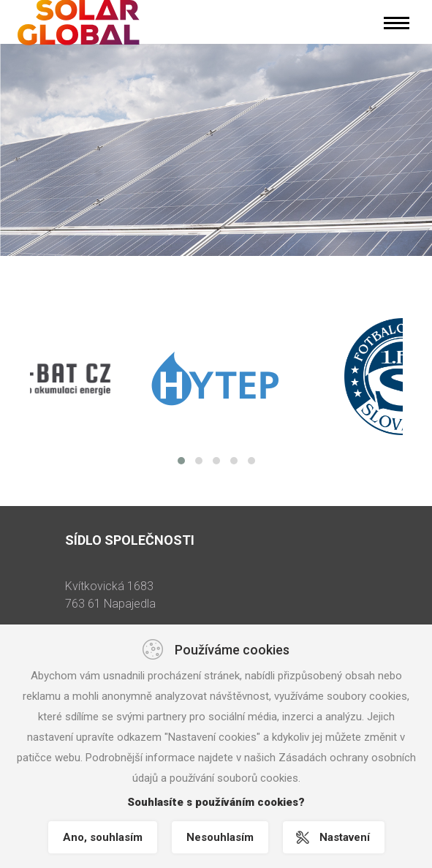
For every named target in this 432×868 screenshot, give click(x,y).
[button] (181, 461)
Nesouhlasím (220, 837)
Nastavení (345, 837)
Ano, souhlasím (103, 837)
